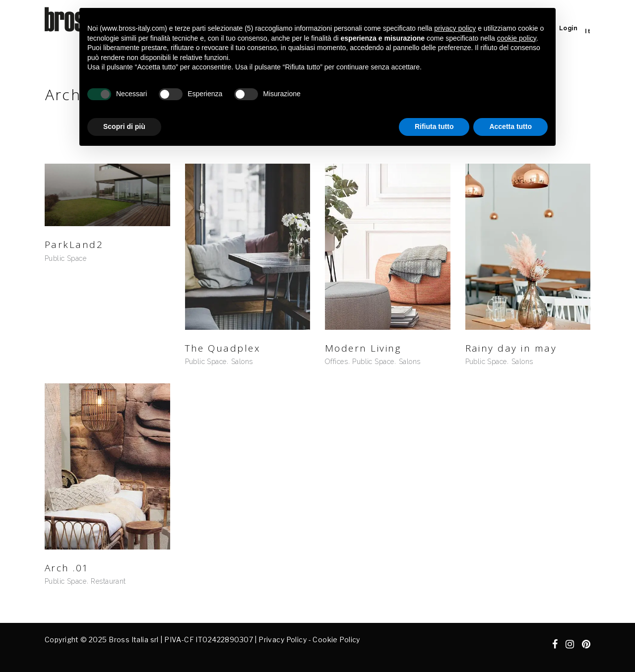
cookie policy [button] (517, 38)
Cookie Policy (336, 640)
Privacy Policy (283, 640)
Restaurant (108, 581)
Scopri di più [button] (124, 126)
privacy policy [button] (455, 28)
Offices (336, 362)
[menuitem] (588, 31)
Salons (242, 362)
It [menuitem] (588, 31)
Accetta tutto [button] (510, 126)
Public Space (65, 258)
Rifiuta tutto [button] (434, 126)
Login (568, 28)
